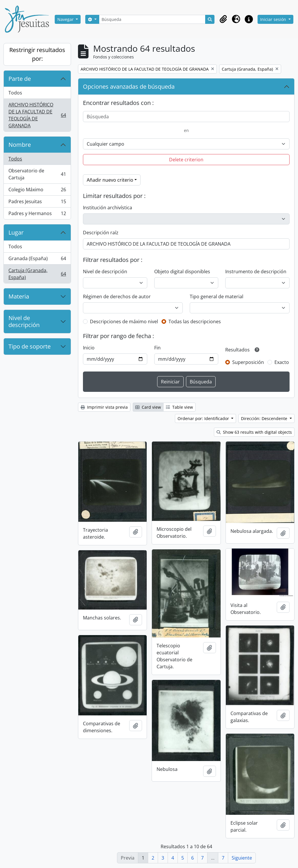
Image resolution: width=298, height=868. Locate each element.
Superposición (248, 362)
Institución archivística (108, 208)
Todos (15, 93)
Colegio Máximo (37, 191)
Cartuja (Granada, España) (37, 274)
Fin (157, 348)
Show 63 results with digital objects (254, 432)
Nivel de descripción (24, 321)
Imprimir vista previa (104, 407)
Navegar (66, 19)
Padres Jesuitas (37, 203)
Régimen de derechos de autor (117, 297)
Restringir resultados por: (37, 54)
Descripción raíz (101, 233)
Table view (179, 407)
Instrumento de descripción (256, 272)
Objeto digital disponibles (182, 272)
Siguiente (242, 858)
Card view (148, 407)
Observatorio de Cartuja (37, 174)
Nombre (20, 145)
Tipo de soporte (30, 346)
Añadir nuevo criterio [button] (110, 180)
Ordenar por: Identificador (204, 418)
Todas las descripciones (195, 322)
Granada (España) (37, 260)
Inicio (89, 348)
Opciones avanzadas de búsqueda (129, 86)
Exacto (282, 362)
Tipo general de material (217, 297)
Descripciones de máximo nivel (124, 322)
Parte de (20, 79)
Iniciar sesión (274, 19)
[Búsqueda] (152, 19)
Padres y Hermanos (37, 215)
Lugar (16, 232)
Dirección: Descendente (265, 418)
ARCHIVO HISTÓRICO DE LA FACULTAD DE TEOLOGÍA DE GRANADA (37, 115)
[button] (223, 19)
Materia (19, 296)
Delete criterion (186, 160)
